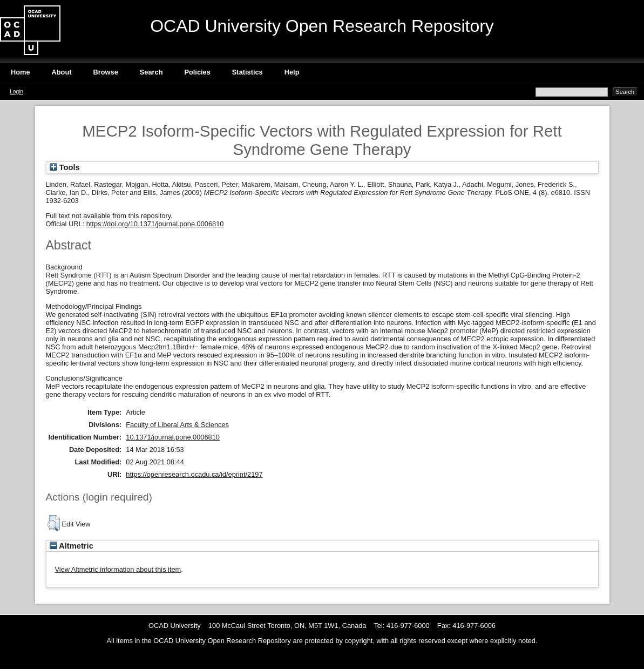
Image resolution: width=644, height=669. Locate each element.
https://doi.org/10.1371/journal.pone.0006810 (155, 224)
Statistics (248, 72)
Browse (106, 72)
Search (151, 72)
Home (21, 72)
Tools (65, 167)
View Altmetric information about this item (118, 569)
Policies (197, 72)
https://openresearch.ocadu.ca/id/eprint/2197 (194, 474)
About (62, 72)
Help (292, 72)
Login (16, 92)
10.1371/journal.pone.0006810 (173, 437)
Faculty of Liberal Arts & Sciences (177, 425)
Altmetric (72, 546)
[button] (54, 523)
